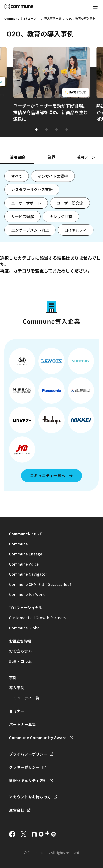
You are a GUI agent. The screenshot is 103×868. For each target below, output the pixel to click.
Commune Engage (26, 554)
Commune (18, 544)
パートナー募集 (22, 724)
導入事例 (17, 688)
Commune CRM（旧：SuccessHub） (41, 584)
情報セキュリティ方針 (28, 780)
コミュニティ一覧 (24, 698)
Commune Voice (24, 564)
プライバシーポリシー (28, 754)
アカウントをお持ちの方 (30, 797)
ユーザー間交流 (70, 203)
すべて (17, 176)
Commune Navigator (28, 574)
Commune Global (25, 628)
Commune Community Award (38, 738)
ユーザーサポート (26, 203)
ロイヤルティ (76, 230)
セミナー (17, 711)
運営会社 (17, 810)
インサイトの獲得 (53, 176)
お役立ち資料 (20, 651)
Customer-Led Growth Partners (37, 618)
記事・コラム (20, 661)
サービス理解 (23, 216)
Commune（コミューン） (22, 18)
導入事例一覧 (53, 18)
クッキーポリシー (24, 767)
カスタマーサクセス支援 (32, 189)
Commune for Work (27, 594)
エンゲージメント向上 (30, 230)
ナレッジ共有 (61, 216)
